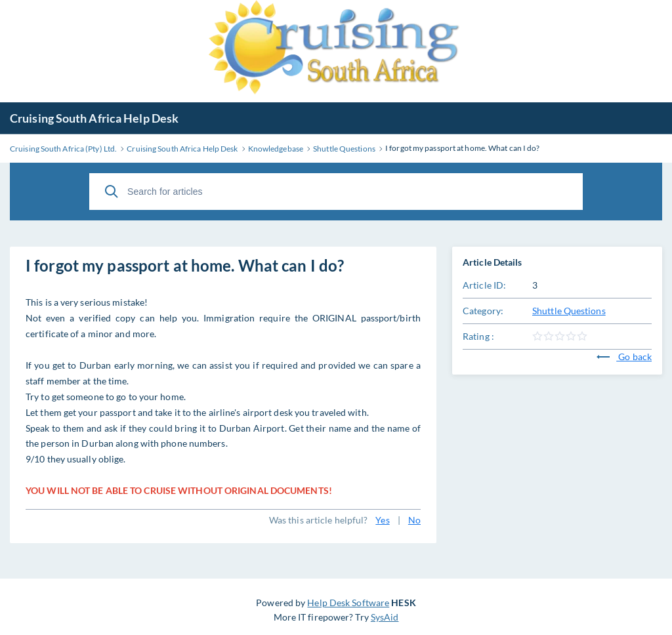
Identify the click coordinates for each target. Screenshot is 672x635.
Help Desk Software (348, 603)
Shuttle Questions (569, 311)
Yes (382, 520)
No (414, 520)
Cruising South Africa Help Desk (94, 118)
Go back (624, 357)
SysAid (385, 617)
